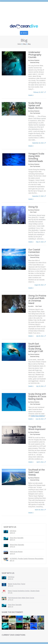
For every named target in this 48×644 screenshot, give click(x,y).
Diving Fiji (33, 207)
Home (19, 44)
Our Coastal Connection (34, 251)
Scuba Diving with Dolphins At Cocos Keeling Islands (37, 396)
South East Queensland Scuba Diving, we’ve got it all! (36, 347)
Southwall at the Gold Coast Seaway (37, 472)
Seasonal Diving (35, 62)
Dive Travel (33, 212)
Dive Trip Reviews (35, 113)
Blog (24, 44)
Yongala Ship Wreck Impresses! (37, 428)
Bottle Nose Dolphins (38, 416)
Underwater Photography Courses (35, 55)
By (34, 60)
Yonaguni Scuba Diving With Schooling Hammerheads (36, 157)
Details (30, 95)
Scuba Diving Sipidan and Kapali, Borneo (35, 105)
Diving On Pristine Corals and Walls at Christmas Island (37, 299)
